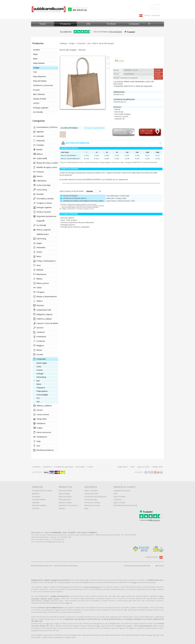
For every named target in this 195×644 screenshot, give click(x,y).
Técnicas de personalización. (96, 497)
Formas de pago (91, 500)
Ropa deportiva (65, 500)
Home (43, 24)
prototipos (36, 497)
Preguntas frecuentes (122, 491)
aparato (62, 508)
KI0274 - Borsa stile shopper (103, 43)
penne (50, 598)
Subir (133, 467)
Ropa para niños (65, 497)
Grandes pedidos (39, 500)
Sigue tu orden (143, 467)
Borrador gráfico (68, 218)
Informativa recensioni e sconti (125, 505)
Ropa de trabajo (65, 503)
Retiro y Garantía (91, 491)
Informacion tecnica (92, 505)
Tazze (161, 596)
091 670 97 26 (80, 10)
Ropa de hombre (66, 491)
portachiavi (35, 598)
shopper (56, 598)
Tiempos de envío (91, 494)
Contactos (134, 24)
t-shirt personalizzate (92, 587)
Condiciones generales (64, 467)
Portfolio (111, 24)
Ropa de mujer (64, 494)
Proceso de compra (92, 503)
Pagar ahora (123, 467)
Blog (86, 508)
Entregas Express (68, 225)
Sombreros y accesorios (68, 505)
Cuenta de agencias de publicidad (137, 566)
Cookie (90, 467)
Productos (65, 24)
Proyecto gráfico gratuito (42, 491)
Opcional (36, 508)
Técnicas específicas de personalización (77, 222)
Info (88, 24)
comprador (81, 43)
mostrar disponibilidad (94, 128)
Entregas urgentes (39, 505)
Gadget (72, 43)
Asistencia (47, 467)
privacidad (80, 467)
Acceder (160, 566)
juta (89, 43)
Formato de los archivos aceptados (75, 227)
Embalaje (36, 503)
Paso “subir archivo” (69, 220)
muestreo (36, 494)
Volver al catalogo (121, 132)
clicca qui (91, 209)
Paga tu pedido (120, 497)
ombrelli (43, 598)
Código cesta (157, 467)
